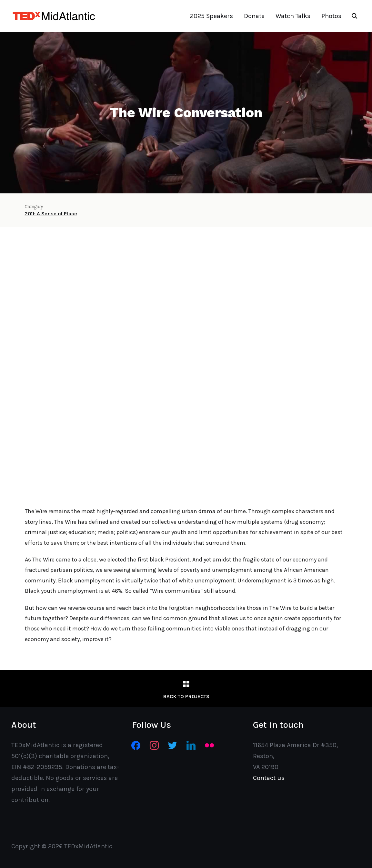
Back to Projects (186, 696)
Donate (254, 16)
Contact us (269, 778)
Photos (331, 16)
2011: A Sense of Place (51, 214)
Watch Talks (293, 16)
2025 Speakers (211, 16)
